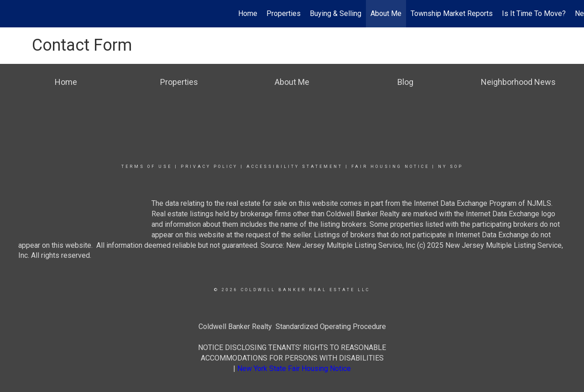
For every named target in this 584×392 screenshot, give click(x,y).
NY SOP (451, 167)
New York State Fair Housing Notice (294, 368)
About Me (386, 13)
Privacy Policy (209, 167)
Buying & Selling (336, 13)
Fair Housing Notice (390, 167)
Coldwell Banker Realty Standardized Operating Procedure (292, 327)
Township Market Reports (452, 13)
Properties (284, 13)
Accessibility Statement (295, 167)
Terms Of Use (147, 167)
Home (248, 13)
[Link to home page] (12, 14)
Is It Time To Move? (534, 13)
